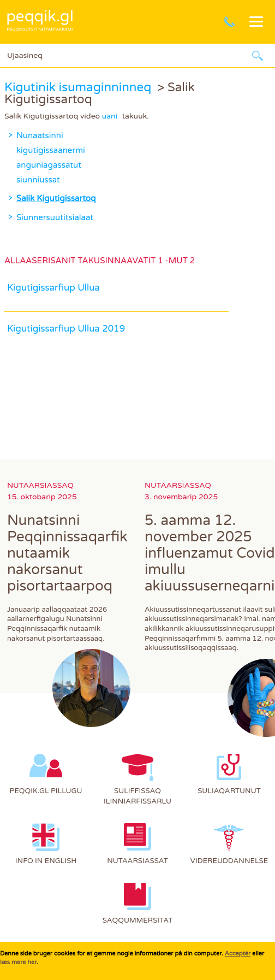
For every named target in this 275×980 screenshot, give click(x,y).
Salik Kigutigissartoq (56, 198)
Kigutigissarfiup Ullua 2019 (66, 329)
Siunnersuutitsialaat (55, 217)
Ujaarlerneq (258, 55)
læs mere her (18, 962)
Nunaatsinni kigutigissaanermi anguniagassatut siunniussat (36, 158)
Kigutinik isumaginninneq (78, 87)
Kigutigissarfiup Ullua (53, 288)
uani (110, 116)
